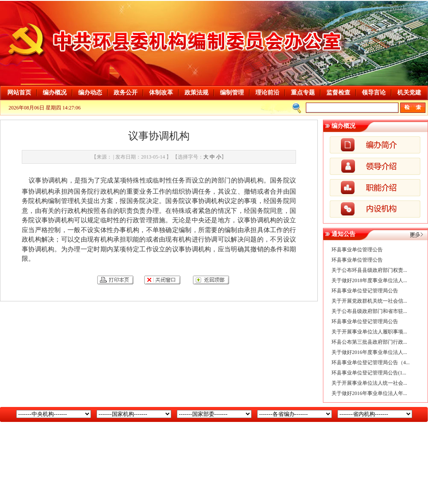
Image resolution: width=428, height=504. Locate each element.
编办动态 (90, 93)
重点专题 (303, 93)
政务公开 (126, 93)
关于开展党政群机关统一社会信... (369, 301)
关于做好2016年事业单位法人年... (369, 393)
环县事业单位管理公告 (357, 250)
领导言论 (374, 93)
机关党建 (409, 93)
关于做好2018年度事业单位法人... (369, 280)
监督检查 (338, 93)
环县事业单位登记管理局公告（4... (371, 363)
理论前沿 (267, 93)
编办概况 (55, 93)
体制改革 (161, 93)
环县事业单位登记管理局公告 (365, 291)
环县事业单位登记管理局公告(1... (369, 373)
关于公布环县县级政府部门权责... (369, 270)
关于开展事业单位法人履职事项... (369, 332)
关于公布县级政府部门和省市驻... (369, 311)
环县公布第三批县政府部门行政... (369, 342)
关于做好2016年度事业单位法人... (369, 352)
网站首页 (19, 93)
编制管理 (232, 93)
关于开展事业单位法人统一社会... (369, 383)
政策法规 (196, 93)
